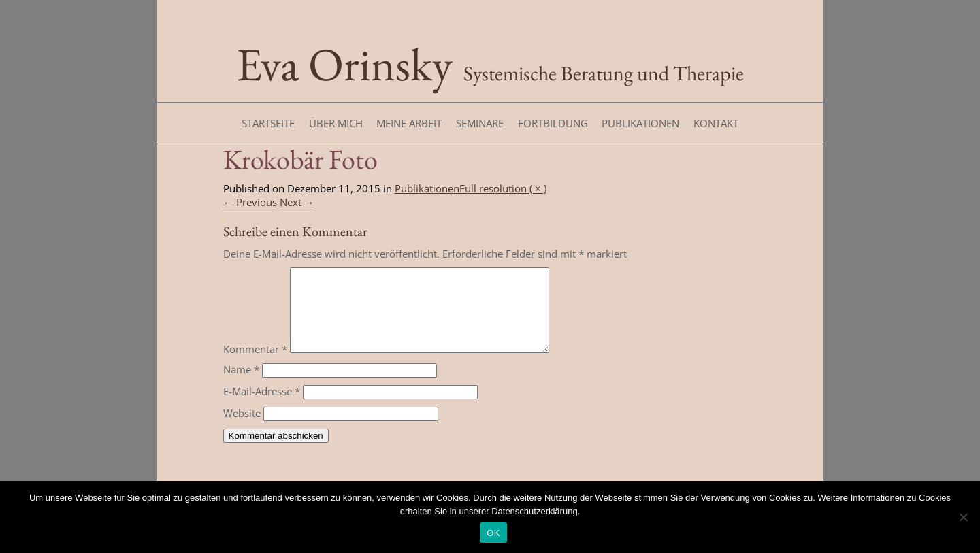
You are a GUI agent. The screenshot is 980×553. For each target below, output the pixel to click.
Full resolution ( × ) (503, 188)
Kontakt (716, 123)
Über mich (336, 123)
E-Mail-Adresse (262, 407)
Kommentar (255, 365)
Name (241, 386)
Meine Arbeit (409, 123)
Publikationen (640, 123)
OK (493, 533)
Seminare (480, 123)
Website (242, 429)
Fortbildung (553, 123)
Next (297, 202)
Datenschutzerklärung (534, 511)
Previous (250, 202)
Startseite (268, 123)
